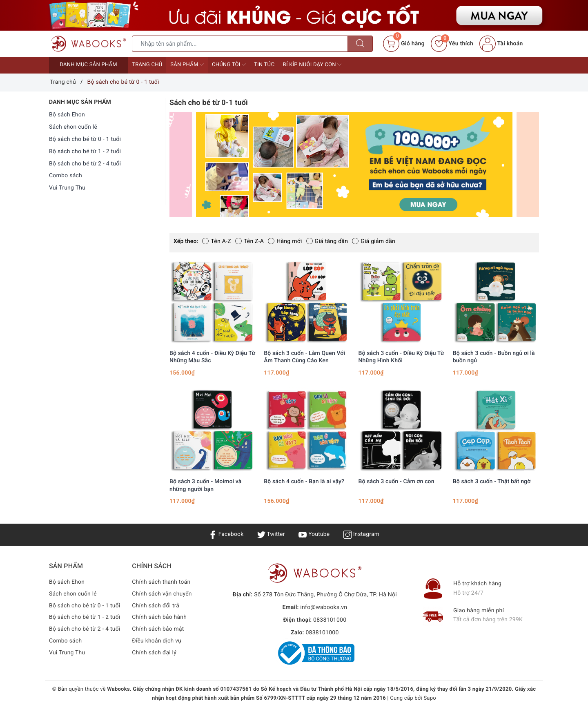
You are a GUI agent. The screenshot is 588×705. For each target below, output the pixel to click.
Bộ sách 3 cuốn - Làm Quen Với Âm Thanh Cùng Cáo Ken (304, 357)
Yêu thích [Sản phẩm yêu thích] (452, 44)
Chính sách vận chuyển (162, 594)
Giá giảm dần (374, 241)
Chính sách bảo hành (159, 617)
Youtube (314, 534)
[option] (354, 164)
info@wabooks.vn (324, 607)
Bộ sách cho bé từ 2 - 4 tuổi (85, 164)
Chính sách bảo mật (158, 629)
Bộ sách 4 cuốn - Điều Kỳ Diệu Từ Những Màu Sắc (212, 357)
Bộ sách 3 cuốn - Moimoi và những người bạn (206, 485)
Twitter (271, 534)
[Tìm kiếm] (360, 44)
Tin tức (264, 65)
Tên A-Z (216, 241)
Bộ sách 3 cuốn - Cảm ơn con (396, 482)
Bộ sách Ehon (67, 115)
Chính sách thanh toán (161, 582)
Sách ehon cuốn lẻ (73, 127)
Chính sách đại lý (154, 653)
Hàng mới (285, 241)
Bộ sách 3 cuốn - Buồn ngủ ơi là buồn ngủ (494, 357)
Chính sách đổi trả (156, 606)
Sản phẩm (187, 65)
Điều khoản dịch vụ (157, 641)
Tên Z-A (249, 241)
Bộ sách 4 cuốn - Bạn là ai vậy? (304, 482)
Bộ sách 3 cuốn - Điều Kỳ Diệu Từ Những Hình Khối (401, 357)
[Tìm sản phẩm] (240, 44)
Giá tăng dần (327, 241)
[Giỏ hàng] (404, 44)
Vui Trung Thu (67, 188)
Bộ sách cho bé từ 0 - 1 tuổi (85, 139)
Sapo (430, 698)
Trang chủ (147, 65)
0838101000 (330, 620)
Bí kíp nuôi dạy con (312, 65)
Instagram (362, 534)
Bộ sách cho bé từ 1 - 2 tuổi (85, 152)
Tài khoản (501, 44)
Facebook (226, 534)
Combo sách (66, 176)
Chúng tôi (229, 65)
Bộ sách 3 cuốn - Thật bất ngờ (492, 482)
